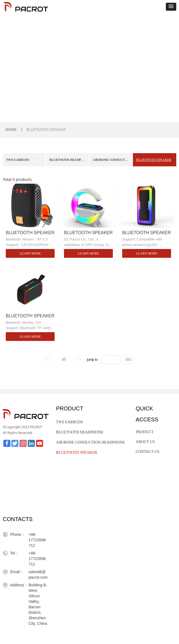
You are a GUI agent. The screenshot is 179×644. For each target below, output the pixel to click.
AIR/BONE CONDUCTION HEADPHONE (112, 160)
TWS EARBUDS (18, 160)
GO (128, 360)
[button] (171, 7)
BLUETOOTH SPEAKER (154, 160)
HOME (11, 130)
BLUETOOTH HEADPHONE (69, 160)
